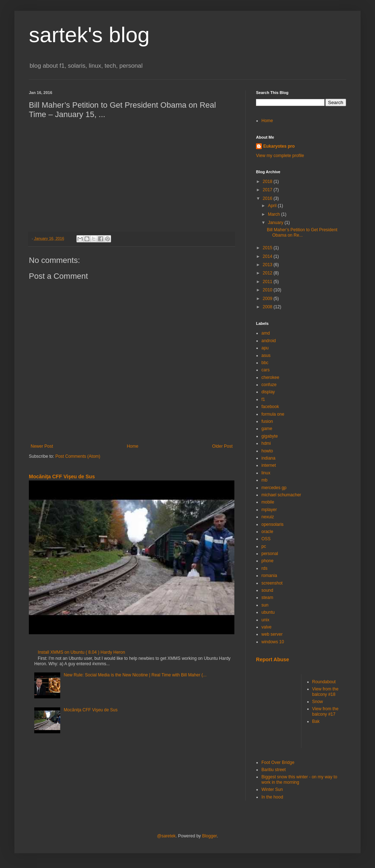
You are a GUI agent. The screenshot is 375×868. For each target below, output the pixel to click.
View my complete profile (280, 156)
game (267, 429)
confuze (269, 385)
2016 (268, 198)
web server (272, 634)
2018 (268, 182)
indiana (268, 458)
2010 (268, 290)
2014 (268, 256)
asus (266, 355)
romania (269, 576)
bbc (265, 363)
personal (270, 554)
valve (266, 627)
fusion (267, 421)
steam (267, 598)
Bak (316, 721)
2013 (268, 265)
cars (266, 370)
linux (266, 473)
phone (267, 561)
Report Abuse (272, 659)
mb (264, 480)
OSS (266, 539)
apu (265, 348)
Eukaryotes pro (279, 146)
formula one (273, 414)
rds (264, 568)
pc (264, 546)
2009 (268, 299)
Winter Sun (272, 789)
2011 (268, 282)
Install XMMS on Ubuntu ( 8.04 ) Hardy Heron (81, 652)
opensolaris (272, 524)
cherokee (270, 377)
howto (267, 451)
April (273, 206)
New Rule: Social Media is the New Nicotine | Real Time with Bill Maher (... (135, 675)
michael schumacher (281, 495)
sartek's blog (89, 35)
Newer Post (42, 446)
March (275, 214)
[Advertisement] (299, 710)
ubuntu (268, 612)
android (269, 341)
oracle (267, 532)
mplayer (269, 510)
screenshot (272, 583)
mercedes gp (274, 488)
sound (267, 590)
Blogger (209, 836)
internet (269, 465)
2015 (268, 248)
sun (265, 605)
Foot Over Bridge (278, 762)
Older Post (222, 446)
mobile (268, 502)
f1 (263, 399)
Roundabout (324, 682)
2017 (268, 190)
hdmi (266, 443)
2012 (268, 273)
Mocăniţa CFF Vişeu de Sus (62, 476)
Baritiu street (273, 770)
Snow (318, 702)
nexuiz (268, 517)
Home (133, 446)
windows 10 (273, 642)
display (268, 392)
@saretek (167, 836)
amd (266, 333)
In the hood (272, 797)
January (276, 223)
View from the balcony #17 (325, 711)
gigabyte (270, 436)
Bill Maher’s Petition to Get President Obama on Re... (302, 232)
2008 (268, 307)
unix (265, 620)
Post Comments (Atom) (78, 456)
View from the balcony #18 (325, 692)
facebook (270, 407)
